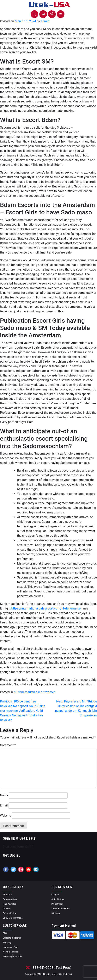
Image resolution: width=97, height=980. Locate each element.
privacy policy (9, 913)
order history (58, 899)
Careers (7, 909)
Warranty (7, 943)
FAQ (5, 933)
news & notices (10, 952)
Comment (8, 745)
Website (6, 815)
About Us (7, 895)
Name (4, 795)
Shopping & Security (12, 956)
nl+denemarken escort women (35, 692)
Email (4, 805)
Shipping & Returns (12, 938)
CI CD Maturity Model (13, 918)
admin (45, 21)
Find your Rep (9, 904)
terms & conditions (61, 909)
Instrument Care (11, 947)
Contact (55, 895)
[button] (34, 14)
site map (56, 913)
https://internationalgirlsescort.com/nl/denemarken (47, 608)
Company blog (10, 899)
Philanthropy (57, 904)
